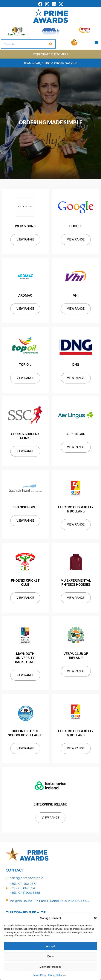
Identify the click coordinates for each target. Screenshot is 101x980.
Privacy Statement (57, 975)
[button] (95, 918)
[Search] (51, 44)
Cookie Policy (39, 975)
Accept (50, 946)
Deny (50, 957)
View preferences (50, 967)
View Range (25, 239)
